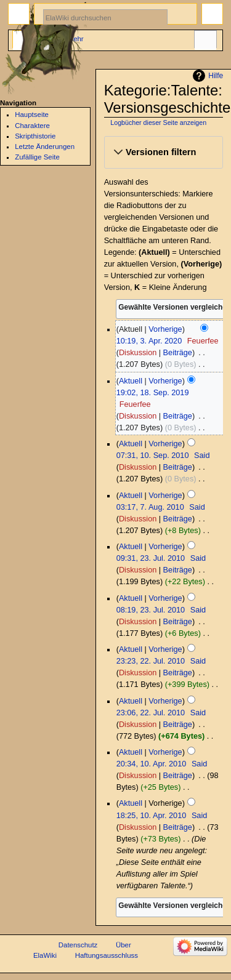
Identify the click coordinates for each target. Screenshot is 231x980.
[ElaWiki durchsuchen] (105, 18)
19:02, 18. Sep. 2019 (153, 393)
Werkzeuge (205, 41)
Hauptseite (32, 114)
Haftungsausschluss (107, 955)
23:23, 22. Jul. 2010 (151, 661)
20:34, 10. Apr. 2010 (152, 764)
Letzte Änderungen (45, 147)
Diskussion (138, 353)
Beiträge (178, 353)
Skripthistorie (35, 136)
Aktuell (131, 381)
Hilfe (216, 76)
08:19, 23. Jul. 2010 (151, 610)
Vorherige (165, 329)
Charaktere (32, 126)
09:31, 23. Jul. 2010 (151, 558)
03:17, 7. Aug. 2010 (150, 507)
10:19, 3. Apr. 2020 (149, 341)
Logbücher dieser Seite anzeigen (158, 122)
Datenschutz (78, 945)
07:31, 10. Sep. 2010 (153, 456)
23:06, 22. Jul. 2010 (151, 713)
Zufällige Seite (37, 157)
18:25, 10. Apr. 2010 (152, 816)
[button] (163, 153)
